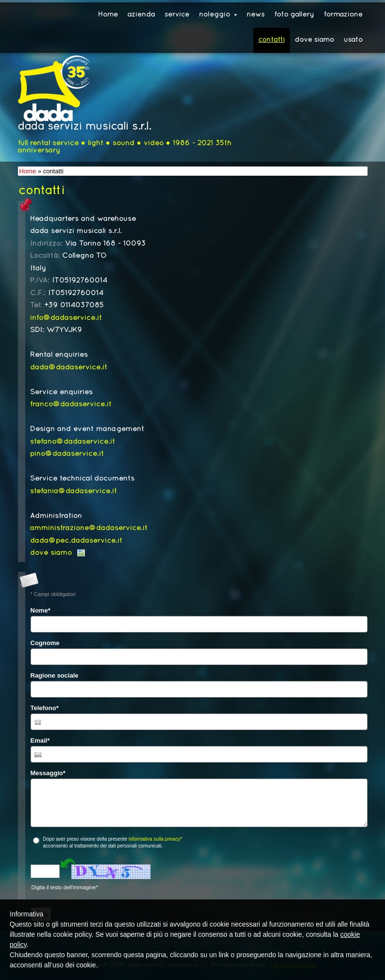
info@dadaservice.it (66, 318)
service (177, 15)
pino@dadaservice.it (67, 454)
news (256, 15)
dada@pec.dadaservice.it (76, 541)
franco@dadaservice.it (71, 404)
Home (108, 15)
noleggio (218, 15)
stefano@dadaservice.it (73, 442)
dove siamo (314, 40)
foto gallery (294, 15)
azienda (141, 15)
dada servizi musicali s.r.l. (84, 127)
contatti (272, 40)
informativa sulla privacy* (156, 839)
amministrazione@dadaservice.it (89, 528)
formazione (343, 15)
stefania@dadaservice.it (74, 491)
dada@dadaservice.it (69, 367)
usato (353, 40)
